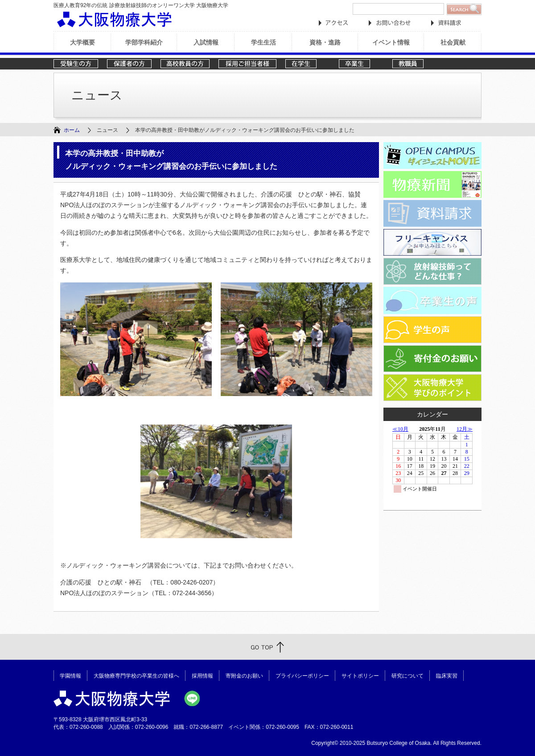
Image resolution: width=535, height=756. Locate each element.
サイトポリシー (360, 676)
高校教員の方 (185, 64)
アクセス (333, 23)
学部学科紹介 (144, 42)
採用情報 (202, 676)
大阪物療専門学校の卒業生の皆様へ (136, 676)
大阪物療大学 (114, 19)
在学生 (308, 64)
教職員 (415, 64)
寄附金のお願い (244, 676)
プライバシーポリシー (302, 676)
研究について (407, 676)
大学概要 (82, 42)
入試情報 (206, 42)
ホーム (72, 130)
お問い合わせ (390, 23)
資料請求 (446, 23)
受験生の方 (76, 64)
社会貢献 (453, 42)
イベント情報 (391, 42)
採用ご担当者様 (247, 64)
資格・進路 (325, 42)
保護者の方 (129, 64)
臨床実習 (447, 676)
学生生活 (263, 42)
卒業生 (361, 64)
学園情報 (70, 676)
